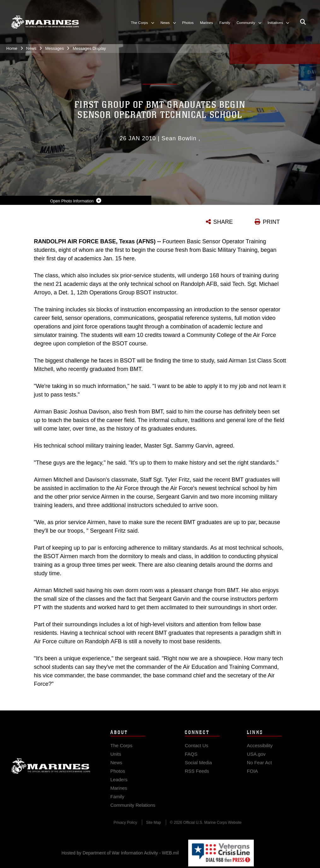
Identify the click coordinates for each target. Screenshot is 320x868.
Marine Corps (51, 771)
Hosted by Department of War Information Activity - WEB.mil (120, 853)
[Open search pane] (303, 22)
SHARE (223, 222)
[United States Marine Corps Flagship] (45, 22)
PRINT (271, 222)
